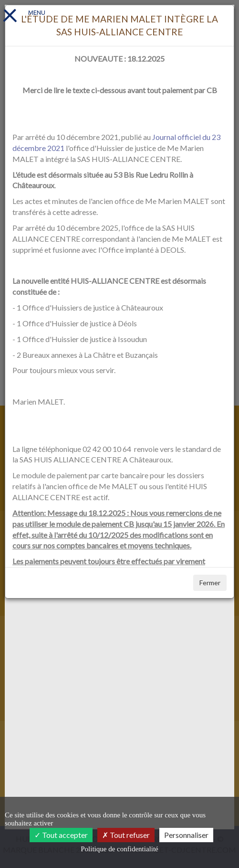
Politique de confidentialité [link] (119, 849)
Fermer (210, 583)
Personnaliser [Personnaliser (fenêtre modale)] (186, 835)
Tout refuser (126, 835)
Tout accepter (61, 835)
